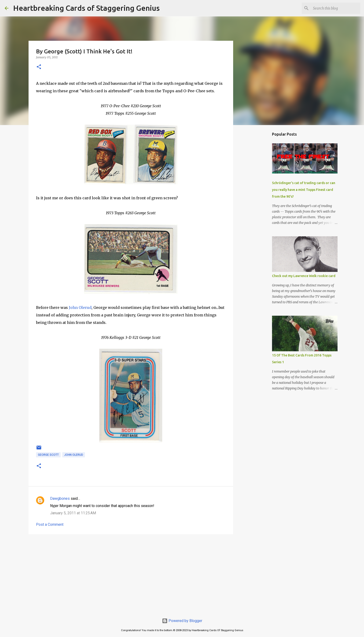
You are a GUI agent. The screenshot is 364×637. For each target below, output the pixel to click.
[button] (39, 67)
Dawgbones (60, 498)
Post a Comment (50, 524)
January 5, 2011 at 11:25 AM (73, 513)
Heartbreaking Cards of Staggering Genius (86, 8)
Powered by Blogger (182, 621)
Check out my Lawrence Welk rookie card (304, 276)
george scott (48, 455)
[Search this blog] (336, 8)
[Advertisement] (131, 574)
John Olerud (80, 307)
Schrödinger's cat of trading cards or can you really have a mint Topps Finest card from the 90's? (304, 190)
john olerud (74, 455)
